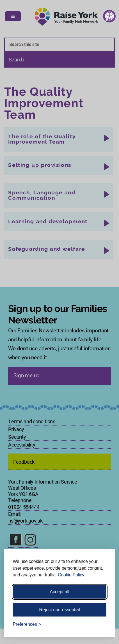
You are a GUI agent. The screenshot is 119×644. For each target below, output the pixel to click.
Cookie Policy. (71, 575)
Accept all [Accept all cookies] (59, 592)
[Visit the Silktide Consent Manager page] (103, 624)
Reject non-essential (60, 610)
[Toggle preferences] (27, 624)
